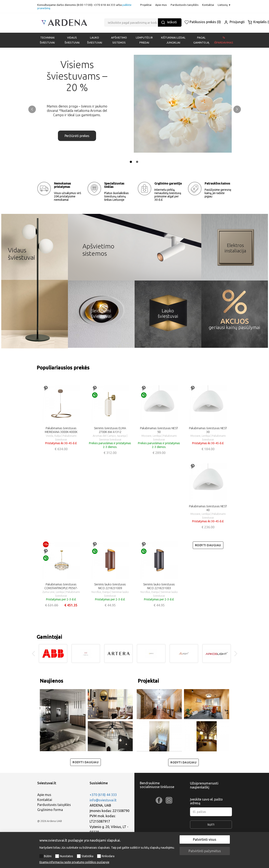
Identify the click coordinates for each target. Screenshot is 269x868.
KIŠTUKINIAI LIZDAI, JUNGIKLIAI (173, 40)
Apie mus (161, 5)
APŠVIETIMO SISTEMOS (119, 40)
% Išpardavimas (224, 40)
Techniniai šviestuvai (47, 40)
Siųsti (211, 826)
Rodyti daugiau (208, 545)
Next (237, 109)
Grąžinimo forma (50, 810)
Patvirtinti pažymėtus (205, 851)
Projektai (146, 5)
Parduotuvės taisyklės (185, 5)
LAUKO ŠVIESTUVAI (95, 40)
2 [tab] (137, 162)
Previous (32, 109)
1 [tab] (131, 162)
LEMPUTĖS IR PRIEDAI (144, 40)
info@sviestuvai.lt (103, 800)
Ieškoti (169, 22)
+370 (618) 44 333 (103, 795)
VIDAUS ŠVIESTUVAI (72, 40)
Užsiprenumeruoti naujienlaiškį (204, 785)
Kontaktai (208, 5)
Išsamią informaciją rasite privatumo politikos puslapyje (74, 862)
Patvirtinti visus (205, 839)
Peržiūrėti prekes (77, 132)
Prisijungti (234, 22)
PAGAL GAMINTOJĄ (201, 40)
